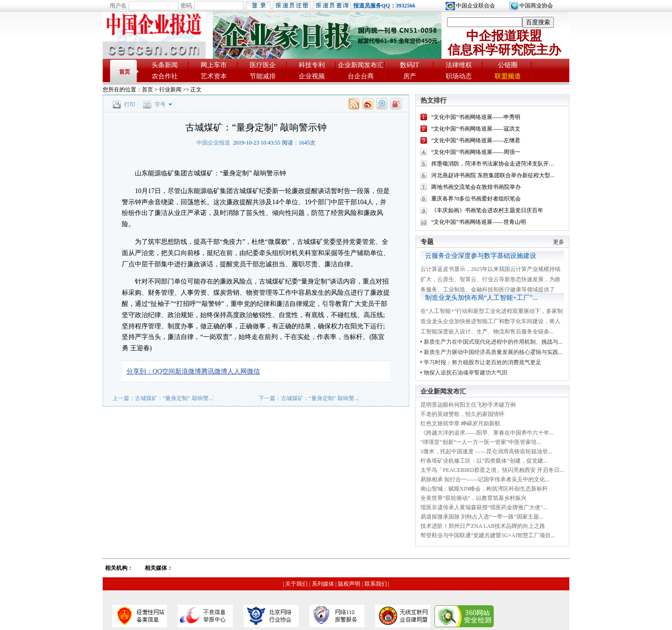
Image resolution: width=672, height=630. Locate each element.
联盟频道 (508, 76)
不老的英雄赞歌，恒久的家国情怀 (462, 414)
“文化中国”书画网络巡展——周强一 (476, 152)
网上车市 (214, 65)
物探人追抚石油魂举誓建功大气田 (466, 373)
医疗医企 (263, 65)
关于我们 (296, 584)
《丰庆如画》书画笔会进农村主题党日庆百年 (487, 210)
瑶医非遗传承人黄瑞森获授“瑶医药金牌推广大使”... (484, 507)
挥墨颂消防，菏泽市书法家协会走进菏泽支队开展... (495, 164)
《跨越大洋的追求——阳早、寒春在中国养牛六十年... (487, 433)
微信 (253, 371)
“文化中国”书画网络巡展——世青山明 (479, 222)
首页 (125, 72)
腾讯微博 (214, 371)
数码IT (409, 65)
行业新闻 (170, 90)
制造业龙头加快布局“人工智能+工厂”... (481, 298)
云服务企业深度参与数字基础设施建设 (481, 256)
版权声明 (349, 584)
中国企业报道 (213, 143)
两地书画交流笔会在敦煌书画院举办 (476, 187)
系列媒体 (323, 584)
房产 (410, 76)
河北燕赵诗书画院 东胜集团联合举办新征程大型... (493, 175)
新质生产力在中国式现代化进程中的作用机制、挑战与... (493, 342)
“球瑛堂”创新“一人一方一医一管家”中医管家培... (481, 442)
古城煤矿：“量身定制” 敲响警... (174, 398)
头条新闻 (165, 65)
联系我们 (376, 584)
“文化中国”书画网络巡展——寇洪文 (476, 129)
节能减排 (263, 76)
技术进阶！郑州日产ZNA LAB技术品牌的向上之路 (483, 526)
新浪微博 (188, 371)
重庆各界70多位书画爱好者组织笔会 (476, 199)
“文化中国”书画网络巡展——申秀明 (476, 117)
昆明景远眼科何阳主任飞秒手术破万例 (468, 405)
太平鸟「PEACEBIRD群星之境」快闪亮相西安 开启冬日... (492, 470)
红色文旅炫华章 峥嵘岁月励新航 (460, 423)
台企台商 (361, 76)
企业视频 (312, 76)
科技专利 (312, 65)
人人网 (237, 371)
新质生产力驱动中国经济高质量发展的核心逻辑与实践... (493, 352)
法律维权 (459, 65)
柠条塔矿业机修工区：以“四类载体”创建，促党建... (484, 461)
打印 (130, 104)
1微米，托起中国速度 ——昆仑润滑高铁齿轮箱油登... (486, 451)
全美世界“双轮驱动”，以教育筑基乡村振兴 (473, 498)
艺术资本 (214, 76)
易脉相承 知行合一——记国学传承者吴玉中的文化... (485, 479)
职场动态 (459, 76)
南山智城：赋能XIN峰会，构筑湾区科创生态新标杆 (484, 489)
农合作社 (165, 76)
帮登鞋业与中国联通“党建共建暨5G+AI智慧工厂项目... (488, 535)
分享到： (140, 371)
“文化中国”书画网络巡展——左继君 (476, 140)
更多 (559, 242)
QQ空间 (164, 371)
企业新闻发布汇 (361, 65)
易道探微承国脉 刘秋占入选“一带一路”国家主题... (482, 517)
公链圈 (508, 65)
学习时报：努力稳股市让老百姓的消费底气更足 (483, 362)
